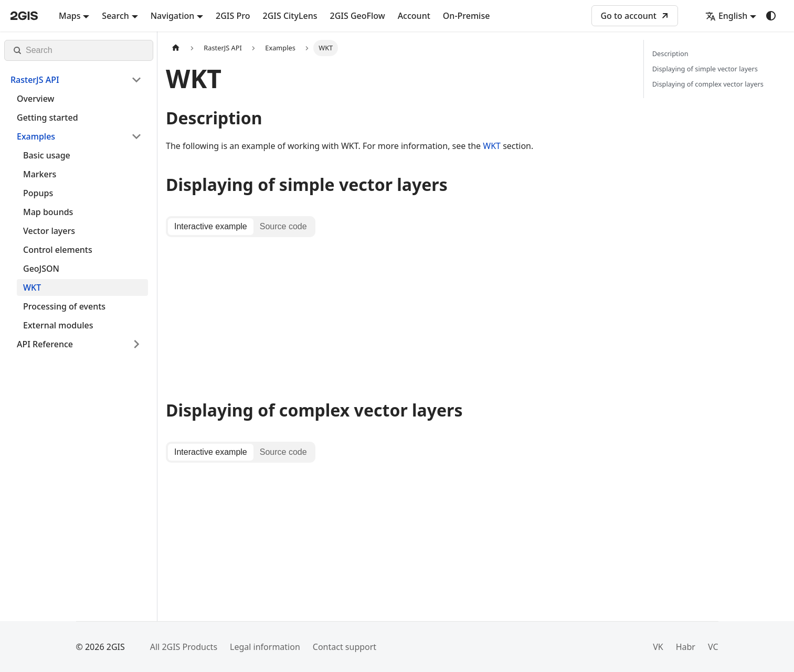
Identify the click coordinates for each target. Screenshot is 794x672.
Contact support (345, 647)
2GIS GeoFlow (358, 16)
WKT (492, 146)
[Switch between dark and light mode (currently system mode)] (771, 16)
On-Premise (467, 16)
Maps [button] (70, 16)
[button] (76, 80)
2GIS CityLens (290, 16)
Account (414, 16)
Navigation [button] (173, 16)
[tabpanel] (396, 313)
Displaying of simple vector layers (705, 69)
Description (670, 54)
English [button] (726, 16)
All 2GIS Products (184, 647)
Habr (686, 647)
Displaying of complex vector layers (708, 84)
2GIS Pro (233, 16)
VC (713, 647)
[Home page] (176, 48)
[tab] (211, 227)
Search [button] (115, 16)
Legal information (265, 647)
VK (658, 647)
